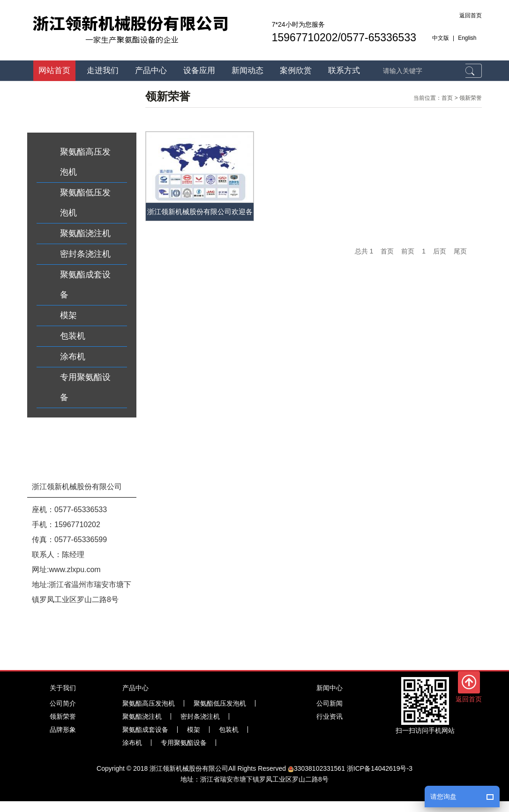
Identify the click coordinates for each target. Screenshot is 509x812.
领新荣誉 (471, 98)
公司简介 (63, 703)
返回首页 (471, 15)
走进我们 (103, 71)
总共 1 (364, 251)
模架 (68, 315)
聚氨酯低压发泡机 (85, 203)
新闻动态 (247, 71)
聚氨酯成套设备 (85, 285)
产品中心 (151, 71)
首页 (447, 98)
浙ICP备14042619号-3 (380, 768)
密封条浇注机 (85, 254)
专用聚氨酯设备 (85, 387)
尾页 (460, 251)
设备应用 (199, 71)
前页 (408, 251)
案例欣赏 (296, 71)
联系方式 (344, 71)
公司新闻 (329, 703)
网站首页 (54, 71)
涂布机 (73, 357)
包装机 (73, 336)
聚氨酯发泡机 (47, 792)
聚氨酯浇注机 (85, 233)
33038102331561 (316, 768)
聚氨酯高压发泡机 (85, 162)
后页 (440, 251)
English (467, 38)
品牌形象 (63, 730)
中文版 (441, 38)
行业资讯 (329, 716)
